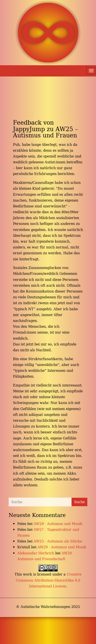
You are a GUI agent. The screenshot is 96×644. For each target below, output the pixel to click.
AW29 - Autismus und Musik (58, 524)
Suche (79, 502)
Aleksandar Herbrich (36, 553)
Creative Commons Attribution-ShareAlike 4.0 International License (49, 580)
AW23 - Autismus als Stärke (58, 541)
